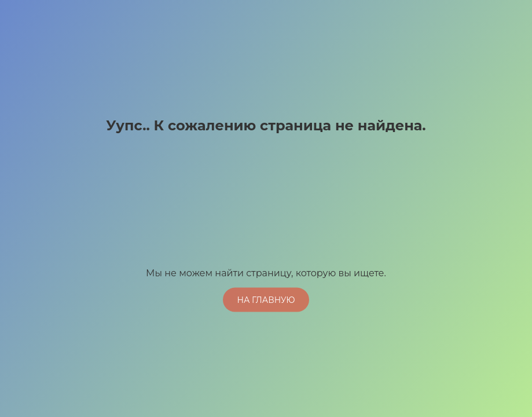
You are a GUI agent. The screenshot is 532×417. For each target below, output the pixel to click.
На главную (266, 299)
